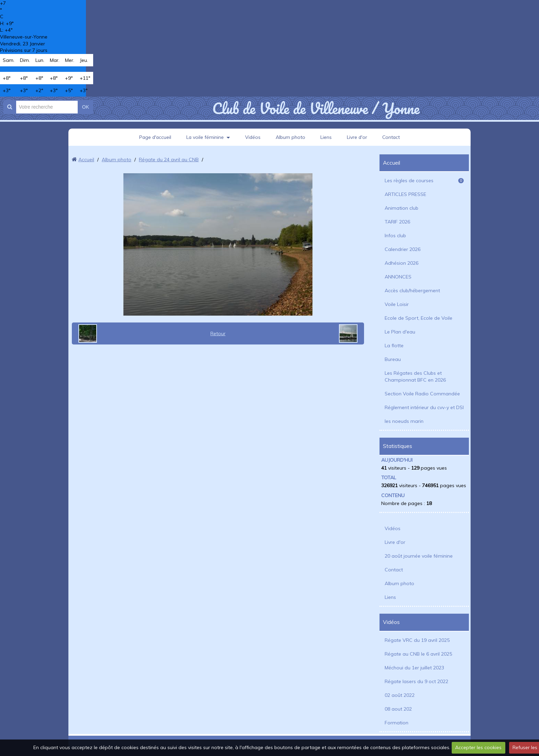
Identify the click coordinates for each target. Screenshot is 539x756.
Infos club (395, 235)
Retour (218, 333)
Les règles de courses (424, 180)
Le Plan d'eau (400, 332)
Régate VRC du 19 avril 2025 (417, 640)
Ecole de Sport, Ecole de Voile (419, 318)
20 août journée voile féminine (419, 556)
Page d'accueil (154, 137)
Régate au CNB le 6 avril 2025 (418, 654)
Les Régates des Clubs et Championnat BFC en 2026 (415, 376)
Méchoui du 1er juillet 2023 (414, 668)
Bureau (393, 359)
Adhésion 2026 (401, 263)
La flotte (394, 346)
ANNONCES (398, 277)
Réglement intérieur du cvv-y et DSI (424, 407)
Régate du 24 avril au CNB (169, 160)
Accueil (86, 160)
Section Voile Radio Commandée (422, 394)
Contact (392, 137)
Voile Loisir (397, 304)
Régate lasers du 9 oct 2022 (416, 681)
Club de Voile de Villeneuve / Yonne (316, 108)
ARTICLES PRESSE (405, 194)
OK (86, 107)
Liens (326, 137)
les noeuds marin (404, 421)
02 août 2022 (400, 695)
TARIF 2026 (397, 222)
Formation (397, 723)
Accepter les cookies (478, 747)
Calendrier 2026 (403, 249)
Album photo (291, 137)
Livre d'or (357, 137)
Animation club (401, 208)
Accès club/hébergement (412, 291)
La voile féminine (205, 137)
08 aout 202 (398, 709)
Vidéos (253, 137)
